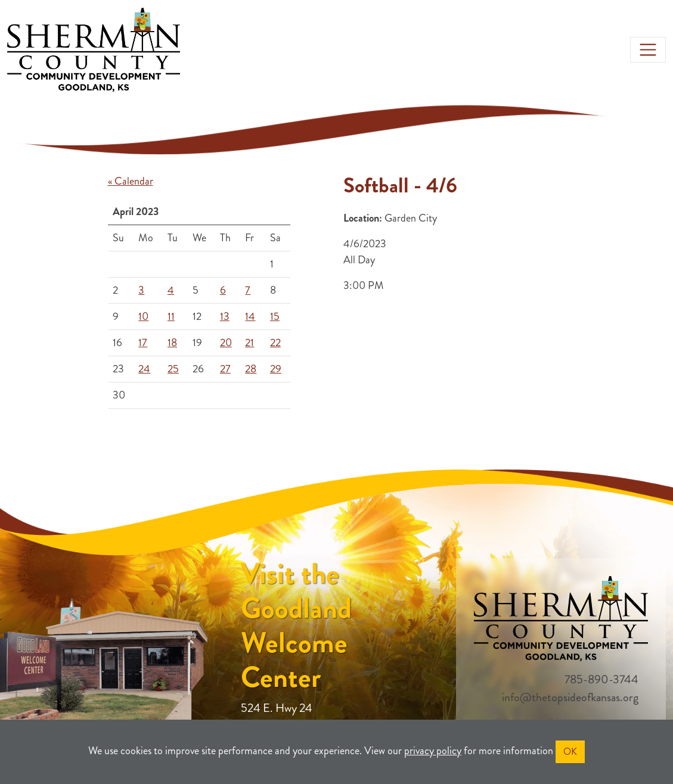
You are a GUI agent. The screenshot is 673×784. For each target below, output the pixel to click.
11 (171, 316)
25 (173, 369)
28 (251, 369)
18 (172, 343)
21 (249, 343)
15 (275, 316)
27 (225, 369)
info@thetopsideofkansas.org (570, 697)
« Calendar (131, 181)
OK (570, 752)
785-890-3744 (601, 679)
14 (250, 316)
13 (225, 316)
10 (143, 316)
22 (275, 343)
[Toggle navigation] (648, 50)
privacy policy (433, 751)
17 (143, 343)
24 (144, 369)
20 (226, 343)
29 (276, 369)
